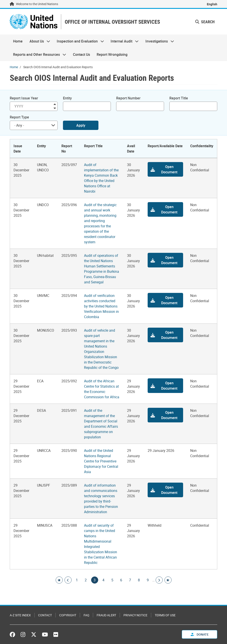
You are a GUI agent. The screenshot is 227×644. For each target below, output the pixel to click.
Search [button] (205, 22)
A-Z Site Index (20, 615)
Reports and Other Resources (38, 54)
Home (18, 41)
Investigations (158, 41)
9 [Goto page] (148, 580)
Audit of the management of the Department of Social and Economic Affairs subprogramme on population (101, 424)
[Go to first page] (59, 580)
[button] (165, 169)
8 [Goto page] (139, 580)
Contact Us (81, 54)
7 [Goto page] (130, 580)
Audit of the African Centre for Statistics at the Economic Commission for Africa (102, 389)
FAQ (86, 615)
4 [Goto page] (104, 580)
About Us (38, 41)
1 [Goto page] (77, 580)
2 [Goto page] (86, 580)
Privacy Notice (135, 615)
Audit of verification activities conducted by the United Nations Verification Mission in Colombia (101, 306)
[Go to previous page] (68, 580)
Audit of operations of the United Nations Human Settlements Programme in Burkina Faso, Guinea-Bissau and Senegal (102, 269)
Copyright (68, 615)
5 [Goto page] (112, 580)
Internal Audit (123, 41)
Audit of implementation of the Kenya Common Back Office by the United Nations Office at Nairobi (101, 178)
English (212, 4)
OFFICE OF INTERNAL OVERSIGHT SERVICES (112, 22)
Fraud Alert (106, 615)
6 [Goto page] (121, 580)
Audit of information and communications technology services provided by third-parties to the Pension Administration (101, 499)
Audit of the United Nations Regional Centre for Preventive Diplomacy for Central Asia (101, 461)
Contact (45, 615)
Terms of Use (165, 615)
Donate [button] (200, 634)
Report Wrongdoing (112, 54)
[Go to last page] (168, 580)
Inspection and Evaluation (79, 41)
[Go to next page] (159, 580)
